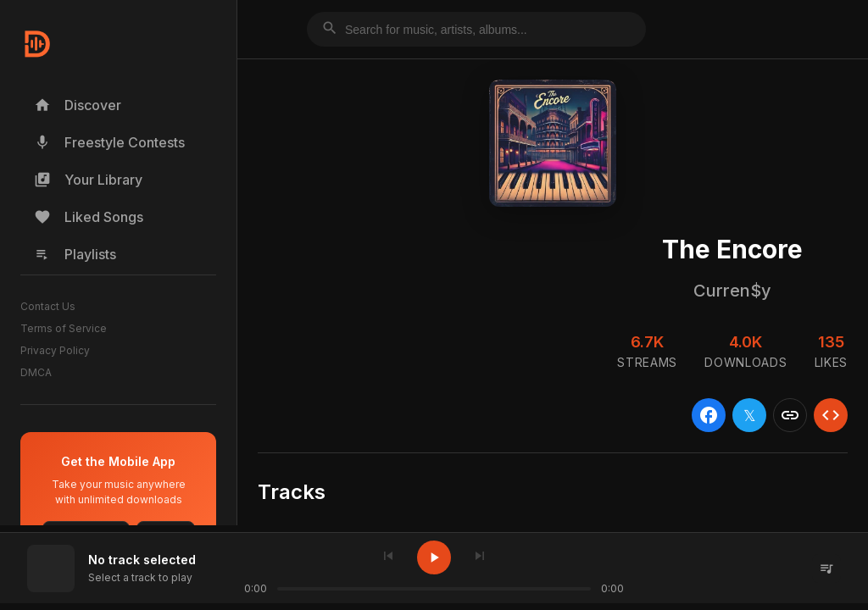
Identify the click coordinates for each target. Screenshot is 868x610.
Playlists (75, 254)
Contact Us (48, 306)
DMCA (36, 372)
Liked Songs (89, 217)
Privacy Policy (55, 350)
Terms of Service (64, 328)
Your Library (88, 180)
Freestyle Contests (109, 142)
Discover (78, 105)
